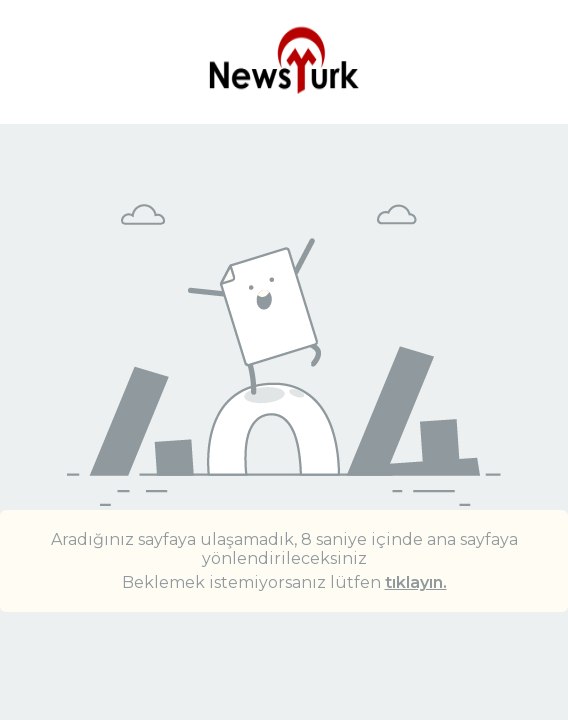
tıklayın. (416, 582)
